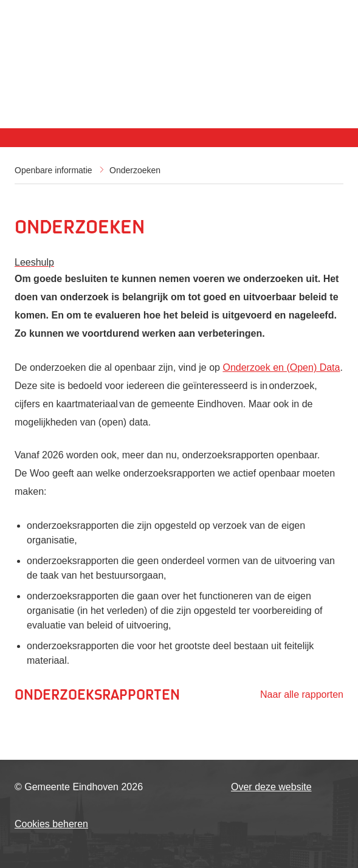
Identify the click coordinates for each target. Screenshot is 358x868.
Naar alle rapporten (302, 694)
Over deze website (271, 787)
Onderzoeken (135, 170)
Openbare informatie (53, 170)
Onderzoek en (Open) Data (281, 367)
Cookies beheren (51, 824)
